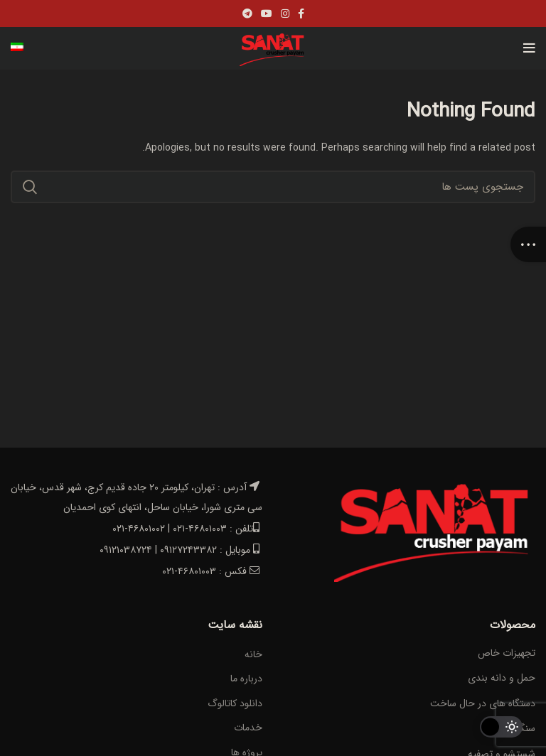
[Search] (273, 187)
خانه (253, 655)
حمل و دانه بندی (502, 678)
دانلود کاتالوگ (235, 704)
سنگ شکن (514, 728)
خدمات (248, 728)
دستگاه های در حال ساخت (483, 703)
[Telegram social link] (247, 13)
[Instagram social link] (285, 13)
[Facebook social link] (301, 13)
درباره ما (246, 679)
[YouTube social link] (267, 13)
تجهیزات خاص (507, 653)
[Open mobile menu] (529, 48)
